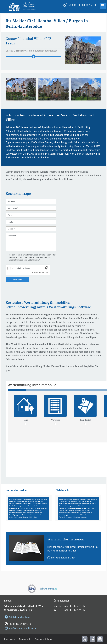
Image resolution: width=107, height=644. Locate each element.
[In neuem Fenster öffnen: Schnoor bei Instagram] (100, 639)
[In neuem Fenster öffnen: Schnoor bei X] (85, 639)
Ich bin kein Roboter (21, 268)
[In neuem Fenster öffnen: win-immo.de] (49, 589)
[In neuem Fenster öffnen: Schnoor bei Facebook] (92, 639)
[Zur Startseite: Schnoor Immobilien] (19, 6)
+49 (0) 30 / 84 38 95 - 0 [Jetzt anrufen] (82, 5)
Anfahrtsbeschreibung (17, 617)
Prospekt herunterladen (63, 558)
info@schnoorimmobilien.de (20, 628)
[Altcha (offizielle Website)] (47, 268)
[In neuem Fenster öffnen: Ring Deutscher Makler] (32, 589)
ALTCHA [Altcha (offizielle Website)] (46, 272)
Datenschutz (25, 639)
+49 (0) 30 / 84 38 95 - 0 (17, 624)
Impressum (10, 639)
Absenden (17, 280)
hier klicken (16, 499)
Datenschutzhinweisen (30, 517)
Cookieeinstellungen (45, 639)
